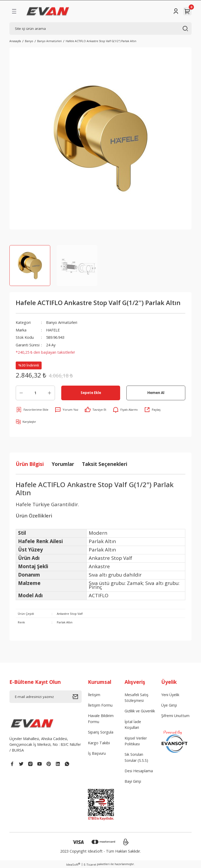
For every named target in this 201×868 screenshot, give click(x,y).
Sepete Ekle (91, 393)
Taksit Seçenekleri (105, 464)
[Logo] (48, 11)
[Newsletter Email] (46, 697)
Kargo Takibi (99, 743)
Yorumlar (63, 464)
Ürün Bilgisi (30, 464)
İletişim (94, 695)
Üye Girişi (169, 705)
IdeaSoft (73, 864)
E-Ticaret (90, 864)
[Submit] (77, 697)
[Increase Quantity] (49, 393)
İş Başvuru (97, 753)
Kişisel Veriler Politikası (136, 741)
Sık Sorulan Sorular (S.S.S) (136, 757)
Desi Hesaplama (139, 771)
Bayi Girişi (133, 781)
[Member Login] (176, 11)
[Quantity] (35, 393)
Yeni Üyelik (170, 695)
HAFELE (53, 330)
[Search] (100, 29)
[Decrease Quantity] (21, 393)
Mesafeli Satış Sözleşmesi (136, 698)
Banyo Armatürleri (62, 322)
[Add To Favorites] (32, 410)
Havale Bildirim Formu (101, 718)
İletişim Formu (100, 705)
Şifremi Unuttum (175, 716)
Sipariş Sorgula (101, 732)
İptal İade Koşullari (133, 725)
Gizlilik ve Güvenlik (140, 711)
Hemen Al (156, 393)
